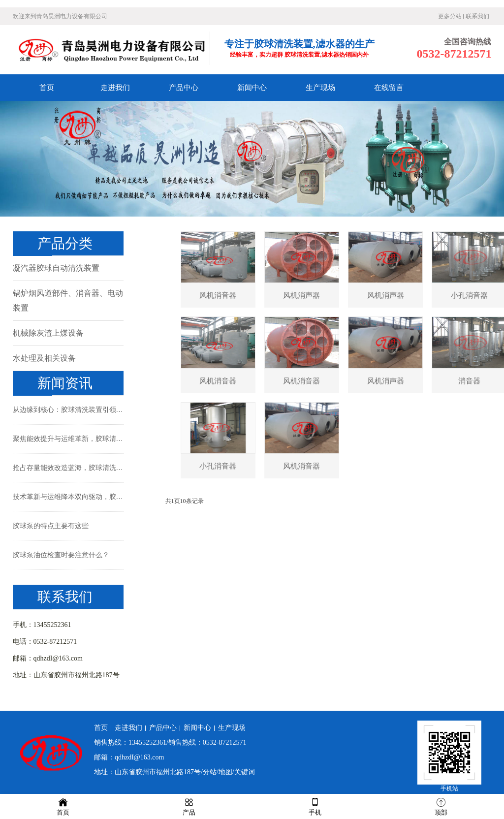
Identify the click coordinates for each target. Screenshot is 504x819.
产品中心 (184, 88)
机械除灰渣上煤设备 (48, 333)
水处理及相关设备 (44, 358)
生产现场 (320, 88)
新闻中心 (252, 88)
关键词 (245, 772)
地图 (225, 772)
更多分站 (450, 16)
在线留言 (389, 88)
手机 (315, 806)
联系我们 (477, 16)
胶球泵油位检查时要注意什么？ (61, 555)
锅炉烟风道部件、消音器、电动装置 (68, 300)
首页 (47, 88)
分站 (210, 772)
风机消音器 (245, 295)
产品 (189, 806)
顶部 (441, 806)
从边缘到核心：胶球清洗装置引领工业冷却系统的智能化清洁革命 (68, 410)
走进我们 (115, 88)
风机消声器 (329, 295)
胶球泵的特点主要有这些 (51, 526)
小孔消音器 (245, 466)
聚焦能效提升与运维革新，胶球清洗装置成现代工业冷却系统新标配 (68, 439)
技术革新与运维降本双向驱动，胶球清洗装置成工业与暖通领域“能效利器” (68, 497)
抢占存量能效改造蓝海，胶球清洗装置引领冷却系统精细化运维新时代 (68, 468)
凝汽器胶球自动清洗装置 (56, 268)
